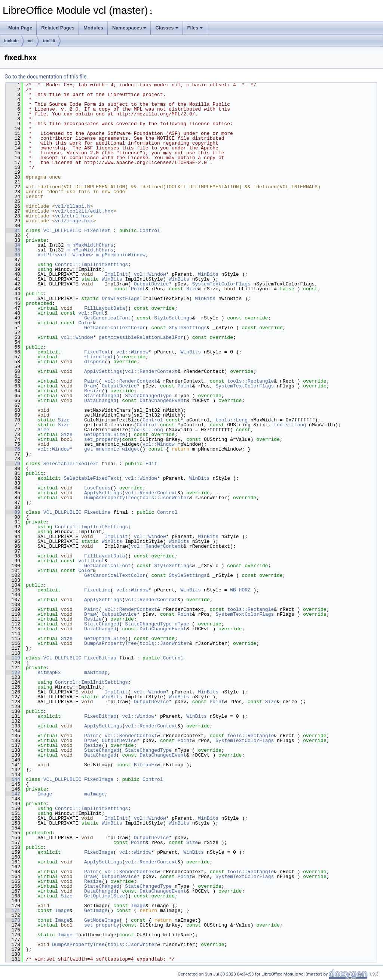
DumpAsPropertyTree (110, 498)
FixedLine (97, 512)
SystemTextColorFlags (221, 284)
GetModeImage (102, 920)
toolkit (49, 41)
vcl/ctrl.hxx (73, 216)
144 (13, 779)
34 (13, 245)
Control (150, 231)
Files (195, 28)
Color (85, 323)
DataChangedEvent (163, 401)
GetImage (96, 911)
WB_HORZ (240, 590)
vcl (31, 41)
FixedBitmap (100, 658)
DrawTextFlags (121, 299)
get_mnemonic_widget (112, 449)
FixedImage (99, 779)
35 (13, 250)
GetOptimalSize (105, 435)
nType (182, 624)
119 (13, 658)
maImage (94, 794)
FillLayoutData (105, 308)
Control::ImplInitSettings (91, 265)
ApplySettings (103, 371)
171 (13, 911)
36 (13, 255)
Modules (93, 28)
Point (138, 289)
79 (13, 464)
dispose (94, 362)
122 (13, 673)
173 (13, 920)
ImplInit (116, 274)
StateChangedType (148, 396)
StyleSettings (173, 318)
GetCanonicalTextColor (115, 328)
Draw (90, 386)
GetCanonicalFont (108, 318)
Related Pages (58, 28)
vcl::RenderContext (151, 371)
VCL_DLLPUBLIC (62, 231)
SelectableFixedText (71, 464)
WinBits (208, 274)
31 (13, 231)
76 (13, 449)
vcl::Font (91, 313)
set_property (102, 439)
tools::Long (232, 420)
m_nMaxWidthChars (90, 245)
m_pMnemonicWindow (121, 255)
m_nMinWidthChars (90, 250)
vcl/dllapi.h (73, 206)
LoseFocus (97, 488)
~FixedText (99, 357)
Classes (167, 28)
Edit (151, 464)
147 (13, 794)
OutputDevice (151, 284)
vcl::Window (150, 274)
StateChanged (102, 396)
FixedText (97, 231)
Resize (93, 391)
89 (13, 512)
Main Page (20, 28)
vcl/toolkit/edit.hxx (84, 211)
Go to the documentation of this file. (46, 77)
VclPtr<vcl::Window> (65, 255)
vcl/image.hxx (74, 221)
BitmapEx (49, 673)
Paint (91, 381)
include (11, 41)
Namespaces (129, 28)
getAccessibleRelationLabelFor (141, 337)
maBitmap (96, 673)
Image (45, 794)
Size (192, 289)
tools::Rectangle (250, 381)
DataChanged (100, 401)
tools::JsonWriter (164, 498)
